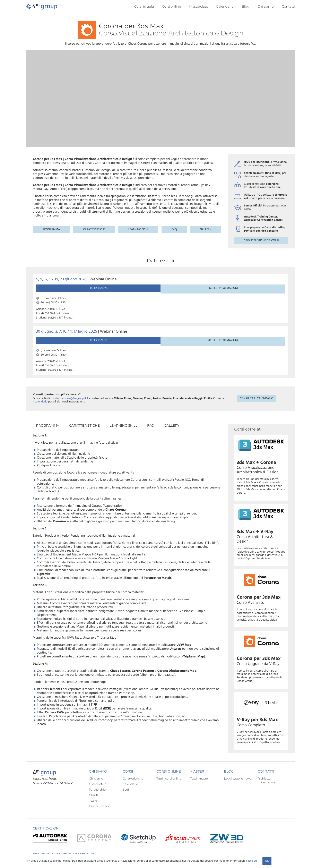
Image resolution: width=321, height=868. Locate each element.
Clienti (94, 766)
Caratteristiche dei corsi (261, 241)
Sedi (126, 760)
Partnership (97, 760)
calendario (41, 356)
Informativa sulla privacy (153, 853)
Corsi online (172, 7)
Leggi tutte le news (237, 749)
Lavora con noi (99, 777)
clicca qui (252, 861)
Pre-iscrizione (54, 293)
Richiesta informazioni (267, 751)
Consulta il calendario (256, 353)
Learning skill (138, 229)
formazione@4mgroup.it (71, 353)
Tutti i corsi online (169, 749)
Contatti (288, 7)
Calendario (225, 7)
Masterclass (199, 7)
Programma (51, 229)
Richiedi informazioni (92, 293)
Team (93, 771)
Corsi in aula (144, 7)
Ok (267, 861)
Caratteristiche (94, 229)
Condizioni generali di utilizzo (188, 853)
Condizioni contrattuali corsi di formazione (233, 853)
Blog (246, 7)
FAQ (174, 229)
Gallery (206, 229)
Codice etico (98, 755)
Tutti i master (199, 749)
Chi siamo (266, 7)
